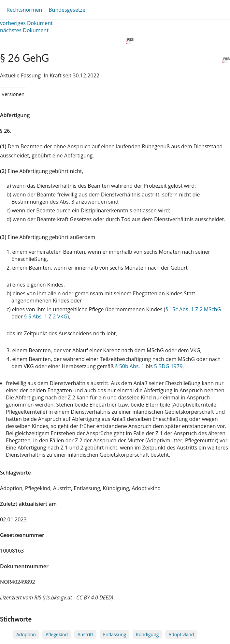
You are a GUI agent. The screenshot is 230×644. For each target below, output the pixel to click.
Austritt (85, 634)
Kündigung (147, 634)
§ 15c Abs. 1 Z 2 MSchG (193, 309)
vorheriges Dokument (26, 23)
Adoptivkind (181, 634)
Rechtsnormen (24, 10)
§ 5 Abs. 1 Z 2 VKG (46, 316)
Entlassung (115, 634)
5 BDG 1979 (168, 366)
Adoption (26, 634)
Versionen (13, 94)
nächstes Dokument (24, 30)
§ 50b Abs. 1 (130, 366)
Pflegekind (57, 634)
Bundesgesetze (67, 10)
